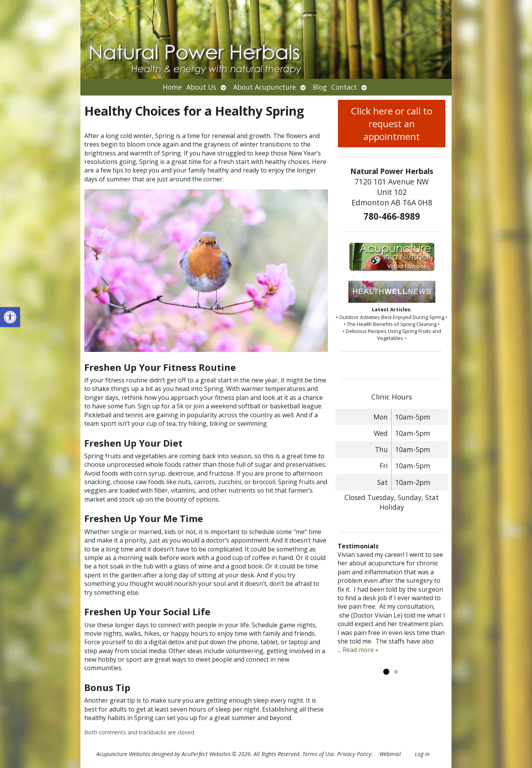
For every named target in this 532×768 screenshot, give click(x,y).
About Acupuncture (264, 87)
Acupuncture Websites (123, 754)
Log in (422, 754)
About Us (201, 87)
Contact (344, 87)
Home (172, 87)
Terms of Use (318, 754)
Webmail (390, 754)
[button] (10, 317)
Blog (320, 87)
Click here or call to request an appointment (392, 124)
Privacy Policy (354, 754)
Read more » (361, 650)
